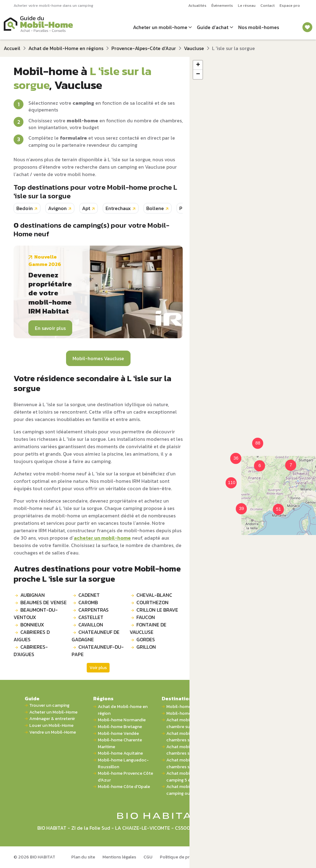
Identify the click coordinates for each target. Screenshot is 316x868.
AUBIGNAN (33, 595)
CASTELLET (91, 617)
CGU (148, 857)
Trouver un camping (49, 705)
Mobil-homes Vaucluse (98, 358)
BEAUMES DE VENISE (44, 602)
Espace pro (290, 5)
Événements (222, 5)
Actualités (197, 5)
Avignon (57, 208)
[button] (256, 462)
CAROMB (88, 602)
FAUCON (146, 617)
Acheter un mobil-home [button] (160, 27)
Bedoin (25, 208)
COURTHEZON (152, 602)
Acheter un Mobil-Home (53, 712)
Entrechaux (118, 208)
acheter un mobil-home (102, 538)
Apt (86, 208)
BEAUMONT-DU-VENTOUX (36, 613)
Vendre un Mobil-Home (53, 732)
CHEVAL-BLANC (154, 595)
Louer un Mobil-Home (51, 725)
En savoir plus (50, 328)
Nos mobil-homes (259, 27)
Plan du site (83, 857)
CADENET (89, 595)
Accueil (12, 48)
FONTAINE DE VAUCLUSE (148, 628)
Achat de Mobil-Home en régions (66, 48)
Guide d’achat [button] (213, 27)
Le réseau (247, 5)
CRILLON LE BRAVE (157, 610)
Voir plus (98, 668)
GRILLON (146, 647)
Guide (32, 698)
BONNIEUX (32, 625)
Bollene (155, 208)
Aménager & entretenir (52, 719)
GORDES (146, 639)
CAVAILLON (91, 625)
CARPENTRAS (94, 610)
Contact (268, 5)
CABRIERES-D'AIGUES (31, 651)
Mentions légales (119, 857)
